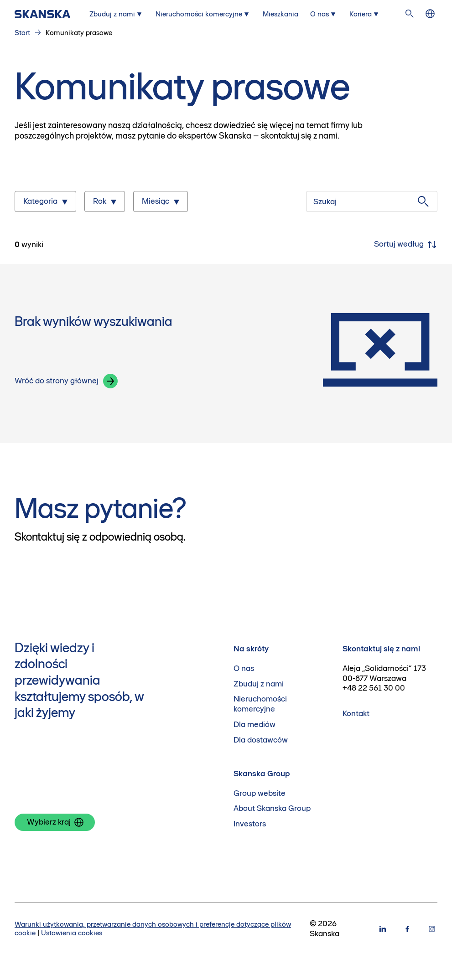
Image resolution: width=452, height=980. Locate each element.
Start (22, 33)
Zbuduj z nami (259, 684)
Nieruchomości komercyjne (260, 704)
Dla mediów (255, 725)
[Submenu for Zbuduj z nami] (117, 14)
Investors (250, 824)
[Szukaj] (372, 201)
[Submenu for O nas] (324, 14)
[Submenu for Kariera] (365, 14)
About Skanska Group (272, 808)
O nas (244, 668)
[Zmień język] (430, 14)
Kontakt (356, 714)
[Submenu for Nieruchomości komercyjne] (203, 14)
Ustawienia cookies (72, 933)
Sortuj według (406, 245)
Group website (260, 793)
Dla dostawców (261, 740)
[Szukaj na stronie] (410, 14)
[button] (110, 381)
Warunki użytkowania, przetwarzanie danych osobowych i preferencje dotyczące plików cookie (153, 928)
